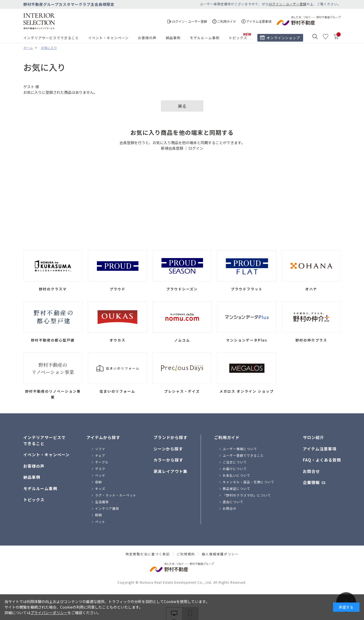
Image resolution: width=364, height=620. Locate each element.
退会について (233, 502)
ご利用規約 (186, 554)
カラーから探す (168, 460)
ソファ (100, 449)
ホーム (28, 48)
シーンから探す (168, 449)
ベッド (100, 475)
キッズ (100, 488)
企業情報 (311, 482)
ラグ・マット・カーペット (116, 495)
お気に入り (49, 48)
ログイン (196, 148)
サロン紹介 (313, 437)
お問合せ (230, 508)
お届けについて (235, 469)
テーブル (102, 462)
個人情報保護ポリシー (220, 554)
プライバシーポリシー (49, 613)
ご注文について (235, 462)
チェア (100, 455)
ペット (100, 522)
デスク (100, 469)
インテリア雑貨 (107, 508)
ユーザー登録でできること (243, 455)
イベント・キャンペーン (108, 38)
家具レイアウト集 (170, 471)
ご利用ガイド (227, 437)
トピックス (238, 38)
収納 (98, 482)
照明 (98, 515)
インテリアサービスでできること (51, 38)
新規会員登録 (172, 148)
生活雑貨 (102, 502)
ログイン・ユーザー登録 (288, 4)
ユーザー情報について (240, 449)
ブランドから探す (170, 437)
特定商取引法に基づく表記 (148, 554)
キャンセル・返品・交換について (248, 482)
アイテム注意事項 (320, 449)
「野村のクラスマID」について (247, 495)
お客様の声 (147, 38)
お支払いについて (236, 475)
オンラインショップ (283, 38)
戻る (182, 106)
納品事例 (173, 38)
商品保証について (236, 488)
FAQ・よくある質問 (322, 460)
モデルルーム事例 (205, 38)
